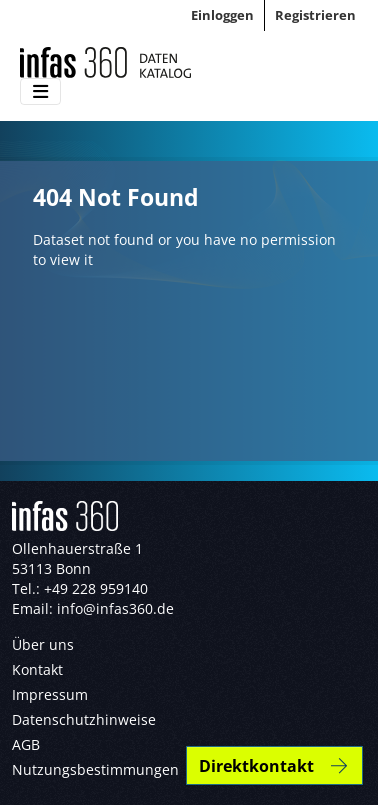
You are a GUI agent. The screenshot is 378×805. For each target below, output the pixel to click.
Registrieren (315, 15)
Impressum (50, 694)
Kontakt (37, 669)
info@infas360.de (115, 608)
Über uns (43, 644)
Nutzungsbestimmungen (95, 769)
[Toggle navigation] (40, 92)
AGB (26, 744)
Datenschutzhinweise (84, 719)
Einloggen (222, 15)
